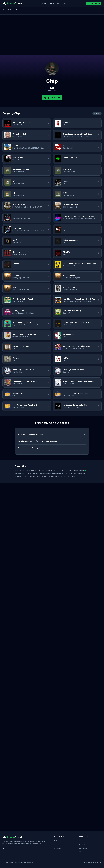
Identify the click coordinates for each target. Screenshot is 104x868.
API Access (57, 848)
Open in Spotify (52, 98)
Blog (59, 3)
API (65, 3)
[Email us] (4, 848)
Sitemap (82, 852)
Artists (52, 3)
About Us (82, 844)
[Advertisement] (19, 35)
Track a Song (94, 3)
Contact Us (83, 848)
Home (44, 3)
